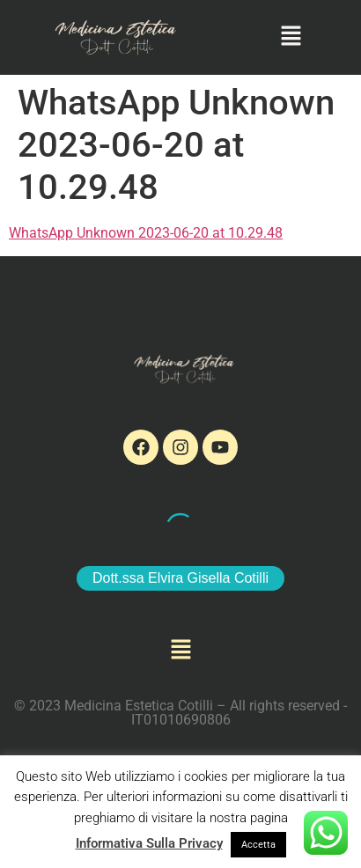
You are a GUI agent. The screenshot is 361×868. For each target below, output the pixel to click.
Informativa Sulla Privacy (149, 843)
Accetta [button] (258, 845)
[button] (291, 37)
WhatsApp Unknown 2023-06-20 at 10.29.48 (146, 233)
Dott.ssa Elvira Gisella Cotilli (180, 578)
